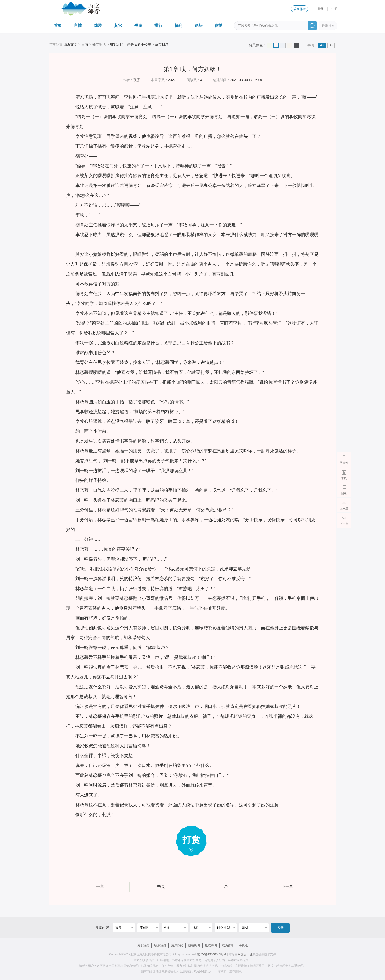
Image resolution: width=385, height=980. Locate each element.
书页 (344, 478)
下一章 (344, 524)
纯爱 (98, 25)
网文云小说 (245, 954)
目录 (344, 493)
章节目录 (162, 44)
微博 (219, 25)
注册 (334, 9)
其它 (118, 25)
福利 (179, 25)
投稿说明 (194, 945)
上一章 (344, 508)
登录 (320, 9)
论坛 (199, 25)
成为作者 (300, 9)
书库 (138, 25)
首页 (58, 25)
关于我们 (143, 945)
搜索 (280, 928)
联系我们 (160, 945)
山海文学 (70, 44)
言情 (78, 25)
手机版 (243, 945)
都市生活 (99, 44)
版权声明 (211, 945)
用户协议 (177, 945)
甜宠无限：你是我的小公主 (130, 44)
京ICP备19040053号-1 (212, 954)
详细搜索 (328, 25)
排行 (158, 25)
